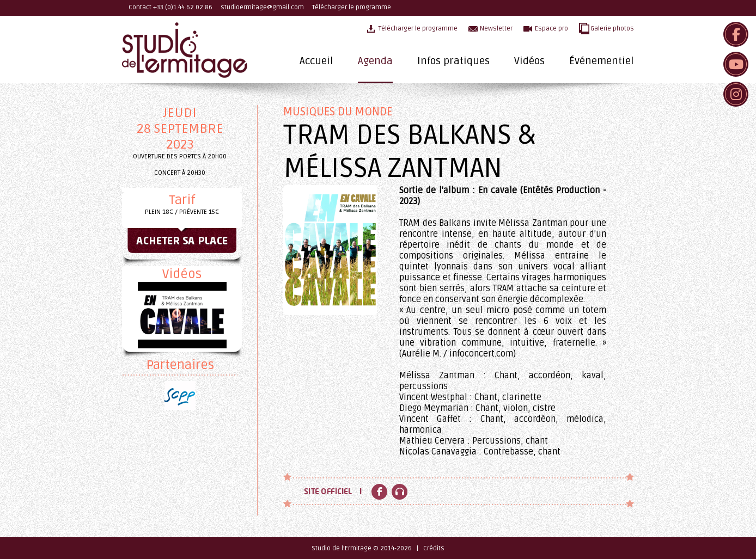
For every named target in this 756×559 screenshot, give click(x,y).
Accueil (316, 61)
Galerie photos (612, 29)
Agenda (375, 61)
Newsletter (496, 29)
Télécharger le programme (352, 7)
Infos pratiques (453, 61)
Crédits (434, 548)
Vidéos (529, 61)
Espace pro (551, 29)
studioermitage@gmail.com (262, 7)
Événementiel (602, 61)
